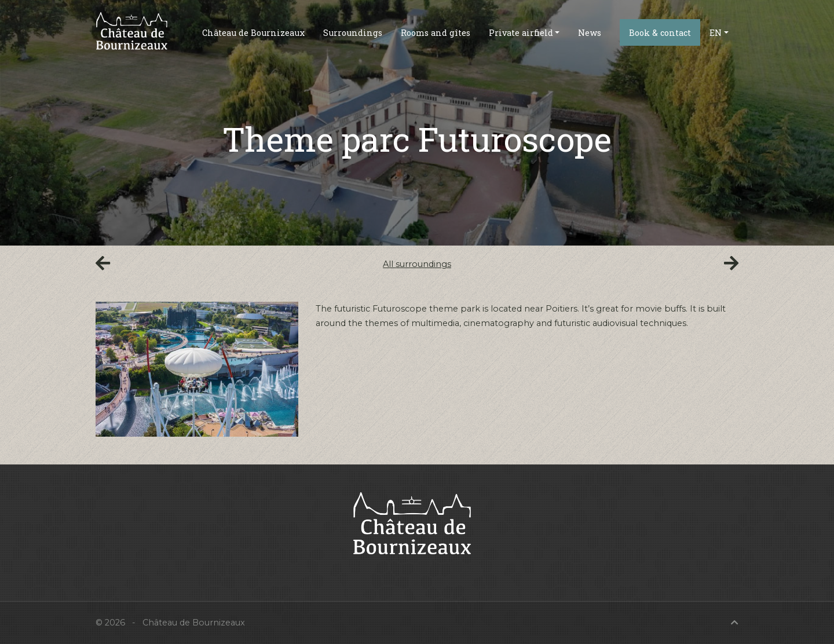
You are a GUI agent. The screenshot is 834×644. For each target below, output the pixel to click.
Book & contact (660, 33)
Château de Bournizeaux (253, 33)
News (590, 33)
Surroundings (353, 33)
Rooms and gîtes (436, 33)
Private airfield (521, 33)
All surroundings (417, 264)
